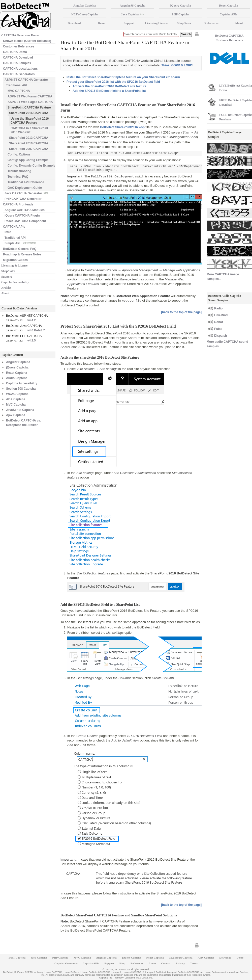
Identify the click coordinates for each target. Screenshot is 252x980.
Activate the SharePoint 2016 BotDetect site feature (109, 86)
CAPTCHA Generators (19, 74)
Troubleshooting (19, 171)
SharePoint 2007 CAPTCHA (29, 149)
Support (7, 277)
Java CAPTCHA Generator (26, 193)
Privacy (180, 963)
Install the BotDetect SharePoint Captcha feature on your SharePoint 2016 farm (123, 77)
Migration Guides (15, 260)
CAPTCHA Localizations (20, 69)
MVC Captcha (16, 405)
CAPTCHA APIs (14, 227)
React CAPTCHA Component (25, 221)
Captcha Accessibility (15, 282)
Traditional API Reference (26, 182)
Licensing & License (14, 266)
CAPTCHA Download (18, 58)
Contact (166, 963)
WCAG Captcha (17, 394)
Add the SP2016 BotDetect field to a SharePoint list (109, 91)
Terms (194, 963)
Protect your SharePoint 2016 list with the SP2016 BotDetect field (113, 82)
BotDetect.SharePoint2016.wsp (122, 127)
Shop (122, 963)
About (5, 293)
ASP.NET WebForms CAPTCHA (30, 96)
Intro (8, 232)
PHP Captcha (181, 14)
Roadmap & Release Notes (22, 254)
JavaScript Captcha (20, 410)
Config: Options (19, 154)
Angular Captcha (18, 362)
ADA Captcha (16, 399)
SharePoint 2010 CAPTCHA (29, 143)
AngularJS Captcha (133, 6)
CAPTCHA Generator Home (20, 35)
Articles (6, 288)
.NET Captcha (17, 958)
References (211, 23)
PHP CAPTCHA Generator (23, 199)
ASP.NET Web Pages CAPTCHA (30, 102)
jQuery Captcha (17, 367)
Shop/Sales (8, 271)
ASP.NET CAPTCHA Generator (26, 80)
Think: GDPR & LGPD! (177, 65)
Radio (218, 308)
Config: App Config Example (28, 160)
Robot (219, 322)
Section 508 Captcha (21, 389)
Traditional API (17, 85)
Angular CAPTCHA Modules (25, 210)
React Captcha (17, 373)
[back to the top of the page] (181, 312)
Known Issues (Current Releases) (27, 41)
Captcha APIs (91, 963)
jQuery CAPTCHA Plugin (22, 216)
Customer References (19, 46)
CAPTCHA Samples (17, 63)
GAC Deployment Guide (25, 188)
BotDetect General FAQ (20, 249)
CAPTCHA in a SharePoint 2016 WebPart (29, 130)
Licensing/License (156, 23)
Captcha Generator (66, 963)
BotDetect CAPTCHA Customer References (229, 38)
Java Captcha (133, 14)
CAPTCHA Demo (15, 52)
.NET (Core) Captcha (84, 14)
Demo (102, 23)
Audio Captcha (17, 378)
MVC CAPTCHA (19, 91)
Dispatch (221, 336)
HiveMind (221, 315)
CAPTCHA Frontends (18, 204)
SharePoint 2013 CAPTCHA (29, 138)
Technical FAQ (18, 177)
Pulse (218, 329)
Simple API (20, 243)
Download (74, 23)
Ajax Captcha (16, 415)
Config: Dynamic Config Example (31, 166)
